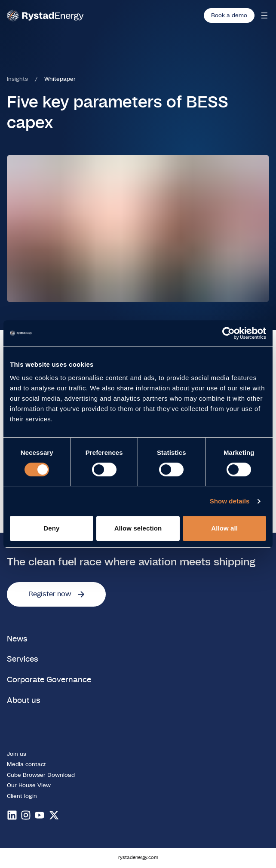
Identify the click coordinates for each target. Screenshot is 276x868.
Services (23, 659)
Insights (17, 79)
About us (24, 701)
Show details (230, 501)
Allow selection (138, 528)
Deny (51, 528)
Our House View (29, 785)
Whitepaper (60, 79)
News (17, 639)
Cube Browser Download (41, 775)
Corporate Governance (49, 680)
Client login (22, 796)
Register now (56, 594)
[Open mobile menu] (264, 15)
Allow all (224, 528)
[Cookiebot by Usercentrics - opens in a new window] (228, 333)
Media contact (26, 764)
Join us (17, 754)
